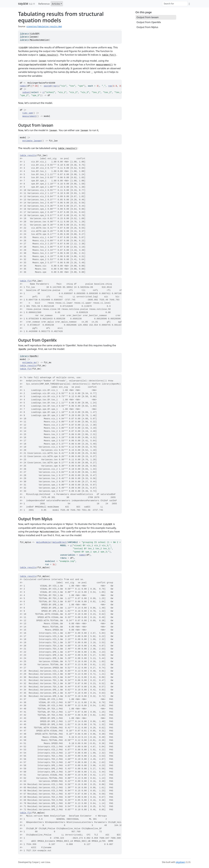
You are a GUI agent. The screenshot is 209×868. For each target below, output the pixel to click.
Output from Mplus (147, 27)
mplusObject (60, 542)
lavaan (34, 37)
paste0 (48, 86)
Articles (56, 4)
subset (26, 92)
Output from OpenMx (149, 22)
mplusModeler (44, 542)
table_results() (49, 55)
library (24, 34)
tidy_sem (27, 113)
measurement (29, 116)
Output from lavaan (148, 17)
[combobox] (175, 4)
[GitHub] (189, 4)
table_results (28, 156)
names (23, 86)
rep (55, 86)
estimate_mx (29, 363)
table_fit (26, 281)
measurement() (104, 65)
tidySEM (23, 4)
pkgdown (180, 862)
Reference (44, 4)
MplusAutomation (39, 40)
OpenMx (34, 356)
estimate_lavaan (32, 141)
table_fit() (109, 55)
